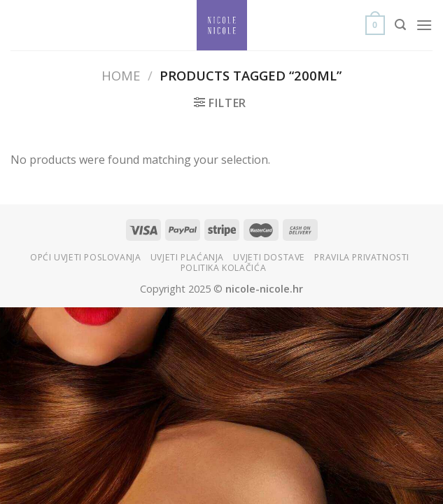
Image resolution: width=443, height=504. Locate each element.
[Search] (400, 25)
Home (121, 75)
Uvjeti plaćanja (187, 257)
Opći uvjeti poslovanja (85, 257)
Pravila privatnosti (362, 257)
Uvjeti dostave (269, 257)
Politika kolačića (223, 268)
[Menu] (424, 25)
